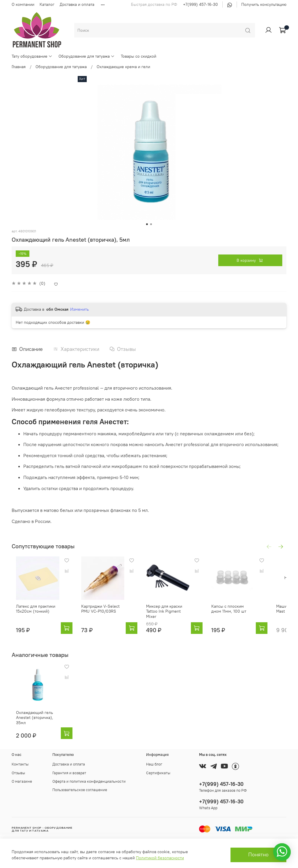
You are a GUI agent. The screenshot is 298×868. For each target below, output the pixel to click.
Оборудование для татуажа (87, 56)
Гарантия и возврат (69, 773)
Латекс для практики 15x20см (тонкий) (31, 615)
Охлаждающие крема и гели (123, 67)
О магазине (22, 781)
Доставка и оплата (77, 4)
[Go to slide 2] (151, 224)
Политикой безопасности (160, 858)
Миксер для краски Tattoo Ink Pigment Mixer (178, 615)
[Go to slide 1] (147, 224)
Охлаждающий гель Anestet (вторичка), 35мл (36, 722)
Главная (19, 67)
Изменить (79, 309)
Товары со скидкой (139, 56)
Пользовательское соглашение (80, 790)
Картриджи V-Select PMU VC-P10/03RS (107, 615)
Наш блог (154, 764)
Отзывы (18, 773)
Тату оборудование (32, 56)
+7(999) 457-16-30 (201, 4)
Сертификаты (158, 773)
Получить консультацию (264, 4)
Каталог (47, 4)
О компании (23, 4)
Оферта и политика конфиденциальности (89, 781)
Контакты (20, 764)
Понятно (258, 855)
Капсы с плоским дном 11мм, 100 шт (246, 615)
